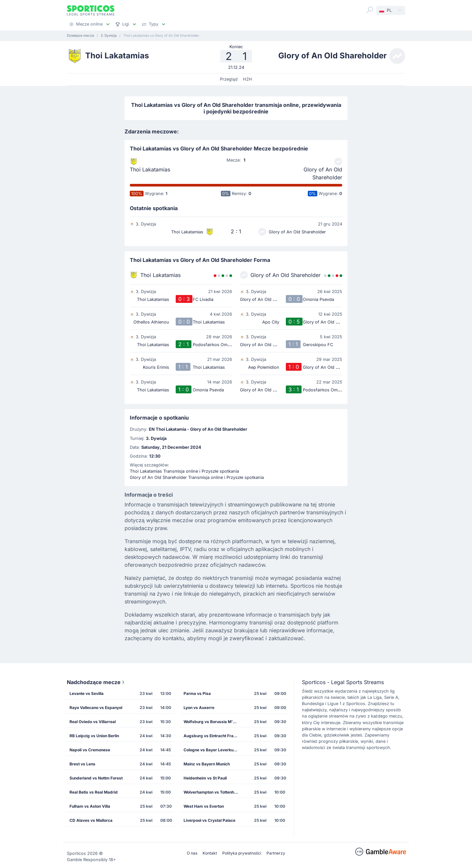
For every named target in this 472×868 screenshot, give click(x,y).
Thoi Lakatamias (150, 169)
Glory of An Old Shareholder (323, 173)
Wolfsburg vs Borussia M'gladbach (213, 722)
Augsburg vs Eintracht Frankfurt (213, 736)
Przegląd (229, 79)
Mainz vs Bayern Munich (207, 764)
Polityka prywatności (242, 853)
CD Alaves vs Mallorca (91, 820)
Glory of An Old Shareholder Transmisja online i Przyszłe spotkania (197, 477)
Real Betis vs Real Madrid (94, 792)
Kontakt (210, 853)
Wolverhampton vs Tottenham (212, 792)
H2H (247, 79)
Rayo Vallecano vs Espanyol (96, 708)
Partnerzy (276, 853)
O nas (192, 853)
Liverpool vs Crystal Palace (209, 820)
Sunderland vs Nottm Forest (96, 778)
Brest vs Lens (82, 764)
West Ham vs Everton (204, 806)
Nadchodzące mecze (96, 682)
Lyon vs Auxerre (199, 708)
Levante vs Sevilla (87, 693)
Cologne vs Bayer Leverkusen (212, 750)
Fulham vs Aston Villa (90, 806)
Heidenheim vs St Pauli (205, 778)
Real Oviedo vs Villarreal (93, 722)
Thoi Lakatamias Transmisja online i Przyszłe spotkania (184, 471)
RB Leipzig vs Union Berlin (94, 736)
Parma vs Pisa (197, 693)
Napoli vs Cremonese (90, 750)
